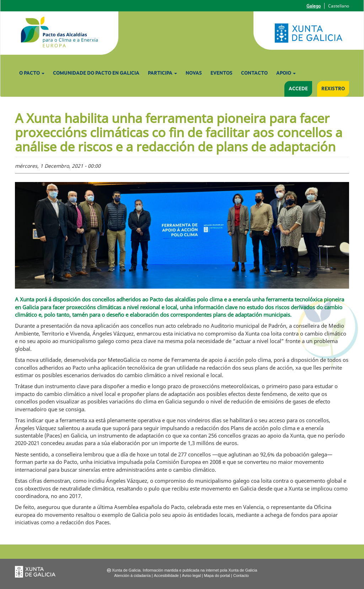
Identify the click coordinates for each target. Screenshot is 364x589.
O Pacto (32, 73)
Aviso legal (191, 575)
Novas (194, 73)
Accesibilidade (166, 575)
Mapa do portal (217, 575)
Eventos (221, 73)
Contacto (254, 73)
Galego (314, 6)
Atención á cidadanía (132, 575)
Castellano (339, 6)
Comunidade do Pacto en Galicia (96, 73)
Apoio (286, 73)
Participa (162, 73)
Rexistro (333, 89)
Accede (298, 89)
